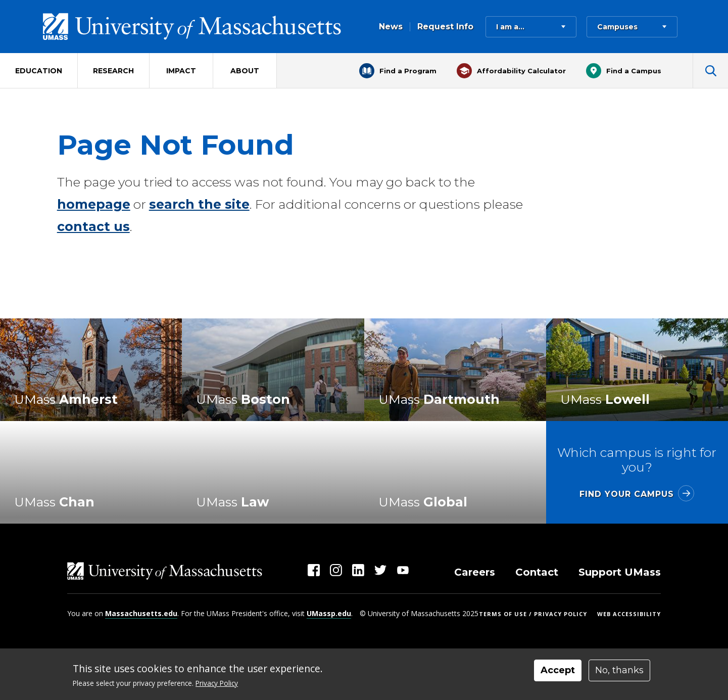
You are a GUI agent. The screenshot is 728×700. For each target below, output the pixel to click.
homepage (94, 204)
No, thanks (619, 670)
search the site (199, 204)
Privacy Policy (217, 683)
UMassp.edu (329, 613)
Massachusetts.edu (141, 613)
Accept (558, 670)
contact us (93, 226)
